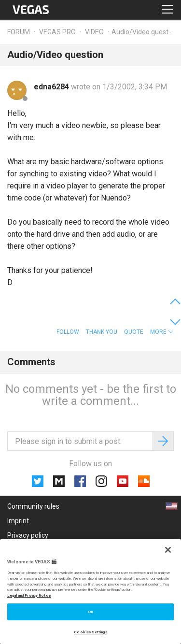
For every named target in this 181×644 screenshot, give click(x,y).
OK (90, 612)
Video (94, 32)
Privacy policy (28, 535)
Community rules (33, 506)
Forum (19, 32)
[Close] (168, 550)
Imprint (18, 521)
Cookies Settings (90, 632)
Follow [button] (68, 332)
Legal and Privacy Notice (29, 595)
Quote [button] (134, 332)
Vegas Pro (57, 32)
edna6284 (52, 87)
